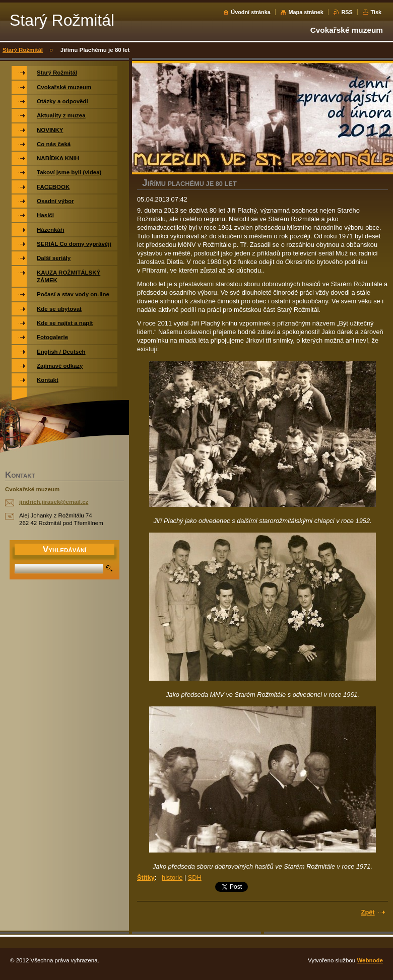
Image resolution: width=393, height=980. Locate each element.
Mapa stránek (306, 12)
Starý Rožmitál (23, 50)
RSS (347, 12)
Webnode (370, 960)
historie (172, 877)
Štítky (146, 877)
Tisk (376, 12)
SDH (195, 877)
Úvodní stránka (251, 12)
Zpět (368, 912)
